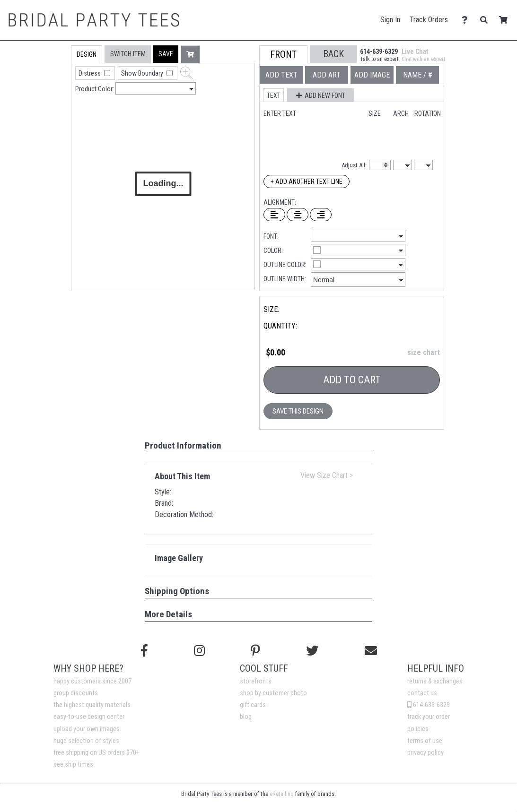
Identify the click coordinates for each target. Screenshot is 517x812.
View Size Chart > (327, 475)
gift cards (253, 705)
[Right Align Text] (321, 215)
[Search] (486, 20)
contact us (422, 693)
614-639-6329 (429, 705)
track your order (429, 717)
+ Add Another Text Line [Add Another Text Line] (307, 181)
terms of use (425, 741)
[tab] (51, 106)
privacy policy (425, 753)
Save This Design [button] (298, 411)
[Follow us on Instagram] (199, 651)
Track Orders (429, 20)
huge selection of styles (86, 741)
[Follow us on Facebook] (144, 651)
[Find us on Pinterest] (255, 651)
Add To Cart (352, 380)
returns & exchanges (435, 681)
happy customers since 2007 (92, 681)
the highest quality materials (92, 705)
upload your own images (87, 729)
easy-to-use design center (89, 717)
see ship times (73, 764)
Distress (90, 73)
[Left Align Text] (274, 215)
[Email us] (371, 651)
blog (246, 717)
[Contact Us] (467, 20)
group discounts (76, 693)
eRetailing (282, 794)
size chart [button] (424, 352)
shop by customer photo (273, 693)
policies (418, 729)
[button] (166, 54)
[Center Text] (298, 215)
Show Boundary (143, 73)
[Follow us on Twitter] (312, 651)
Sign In (390, 20)
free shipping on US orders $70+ (96, 753)
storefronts (256, 681)
